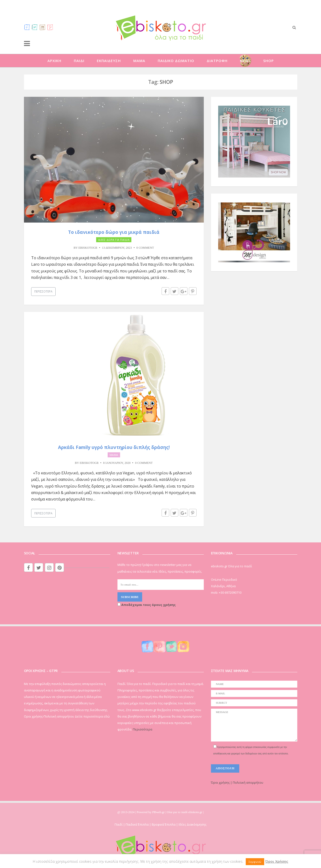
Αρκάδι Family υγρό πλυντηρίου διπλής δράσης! (114, 447)
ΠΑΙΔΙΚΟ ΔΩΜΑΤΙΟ (176, 61)
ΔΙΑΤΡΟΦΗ (217, 61)
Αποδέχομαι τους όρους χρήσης (147, 605)
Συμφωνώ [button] (255, 862)
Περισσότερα (43, 291)
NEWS (245, 61)
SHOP (268, 61)
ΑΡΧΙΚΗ (54, 61)
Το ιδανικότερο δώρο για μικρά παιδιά (114, 232)
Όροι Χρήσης (277, 861)
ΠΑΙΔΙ (79, 61)
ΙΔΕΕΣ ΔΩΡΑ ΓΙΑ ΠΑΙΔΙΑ (114, 240)
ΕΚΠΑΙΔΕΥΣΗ (109, 61)
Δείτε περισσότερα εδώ (92, 716)
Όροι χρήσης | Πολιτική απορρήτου (237, 782)
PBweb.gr (159, 812)
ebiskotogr (88, 248)
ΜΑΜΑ (139, 61)
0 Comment (145, 248)
